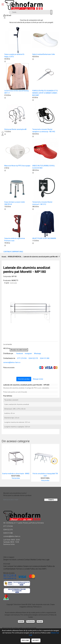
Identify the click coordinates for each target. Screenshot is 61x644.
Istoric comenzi (18, 560)
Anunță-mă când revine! (19, 350)
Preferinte (30, 621)
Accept (36, 640)
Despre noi (7, 560)
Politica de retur (36, 569)
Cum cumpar (8, 566)
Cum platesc (18, 566)
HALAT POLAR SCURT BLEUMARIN (44, 238)
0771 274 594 (22, 358)
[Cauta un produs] (51, 12)
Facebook (20, 354)
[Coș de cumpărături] (7, 16)
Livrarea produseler (39, 566)
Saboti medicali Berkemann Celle (44, 54)
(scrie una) (13, 283)
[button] (56, 286)
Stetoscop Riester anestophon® (15, 129)
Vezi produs (16, 478)
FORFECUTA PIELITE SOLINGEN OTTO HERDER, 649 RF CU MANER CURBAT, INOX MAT (45, 93)
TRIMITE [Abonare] (51, 500)
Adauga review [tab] (38, 379)
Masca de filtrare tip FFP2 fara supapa (17, 166)
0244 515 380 (45, 358)
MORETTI (15, 280)
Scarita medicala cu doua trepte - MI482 (16, 474)
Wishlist (33, 560)
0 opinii (11, 283)
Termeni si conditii (23, 569)
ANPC (44, 569)
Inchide (21, 621)
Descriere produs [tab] (24, 379)
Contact (27, 560)
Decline (25, 640)
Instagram (29, 354)
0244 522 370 (33, 358)
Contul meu (41, 560)
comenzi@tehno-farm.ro (12, 362)
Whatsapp (37, 354)
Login (47, 560)
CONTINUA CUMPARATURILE (13, 252)
